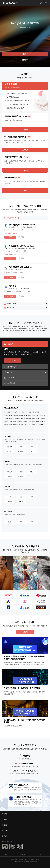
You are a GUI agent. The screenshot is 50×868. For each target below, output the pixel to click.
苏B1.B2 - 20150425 (25, 860)
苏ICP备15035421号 (35, 860)
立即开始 (10, 237)
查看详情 (21, 237)
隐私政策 (24, 854)
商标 (6, 854)
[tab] (25, 344)
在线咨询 (10, 277)
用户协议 (43, 854)
